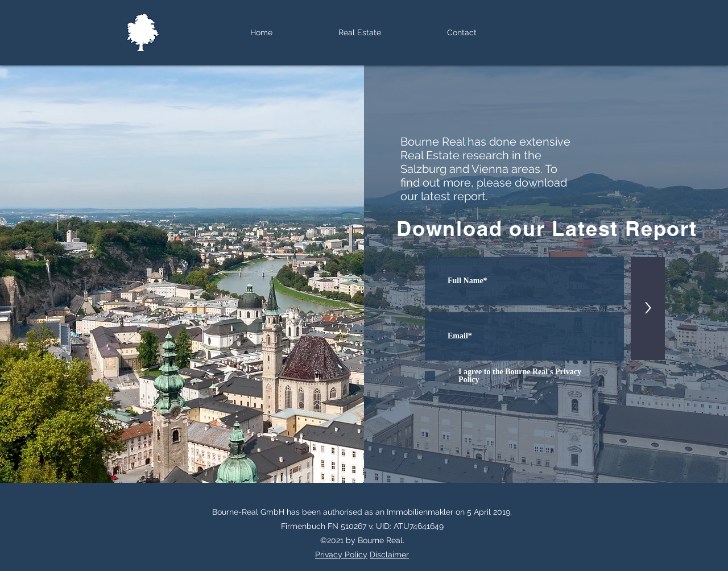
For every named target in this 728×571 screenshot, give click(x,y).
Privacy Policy (341, 555)
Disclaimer (389, 555)
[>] (648, 309)
